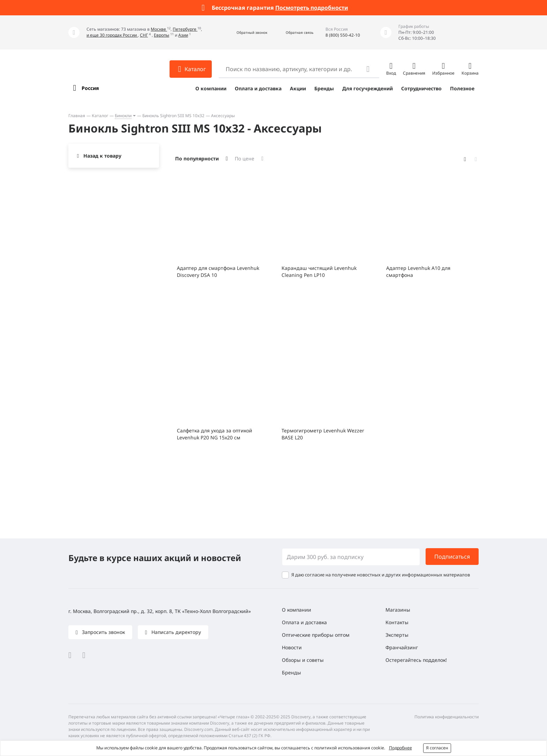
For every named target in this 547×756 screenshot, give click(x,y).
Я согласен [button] (437, 748)
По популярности (197, 158)
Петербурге (185, 29)
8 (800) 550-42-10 (343, 35)
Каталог (100, 116)
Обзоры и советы (303, 660)
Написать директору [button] (175, 632)
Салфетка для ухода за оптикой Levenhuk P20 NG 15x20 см (215, 434)
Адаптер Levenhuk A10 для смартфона (418, 271)
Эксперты (397, 635)
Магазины (398, 610)
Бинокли (123, 116)
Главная (77, 116)
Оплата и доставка (258, 88)
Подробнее (400, 748)
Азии (183, 35)
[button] (244, 33)
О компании (211, 88)
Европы (162, 35)
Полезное (462, 88)
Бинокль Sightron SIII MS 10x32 (173, 116)
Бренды (324, 88)
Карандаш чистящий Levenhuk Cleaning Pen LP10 (319, 271)
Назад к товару (102, 156)
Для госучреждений (368, 88)
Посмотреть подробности (312, 8)
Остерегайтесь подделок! (416, 660)
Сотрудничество (421, 88)
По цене (245, 158)
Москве (159, 29)
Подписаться (452, 557)
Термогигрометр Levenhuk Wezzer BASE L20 (323, 434)
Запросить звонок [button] (103, 632)
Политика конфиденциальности (447, 717)
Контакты (397, 622)
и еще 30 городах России (112, 35)
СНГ (144, 35)
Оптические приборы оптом (316, 635)
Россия (90, 88)
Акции (298, 88)
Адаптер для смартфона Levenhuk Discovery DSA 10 (218, 271)
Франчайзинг (402, 647)
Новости (292, 647)
